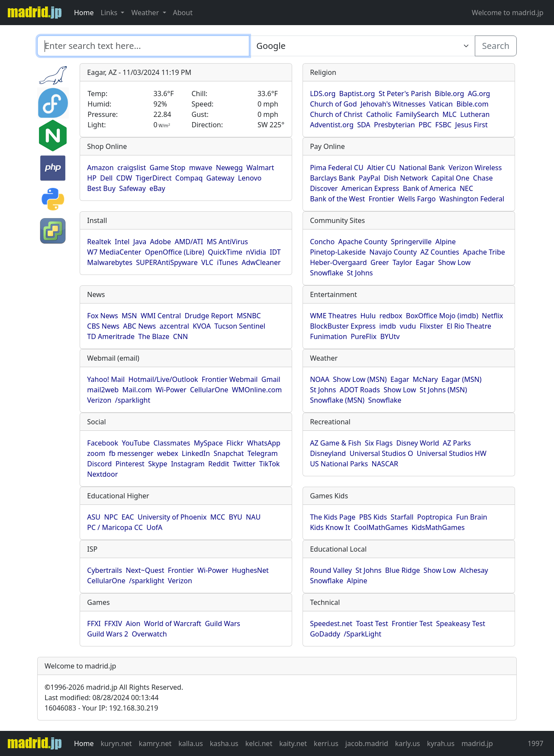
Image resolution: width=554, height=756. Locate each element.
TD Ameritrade (111, 336)
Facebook (103, 443)
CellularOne (209, 390)
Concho (322, 242)
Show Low (454, 262)
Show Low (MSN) (360, 379)
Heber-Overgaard (338, 262)
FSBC (444, 125)
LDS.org (323, 94)
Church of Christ (336, 114)
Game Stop (168, 168)
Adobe (161, 242)
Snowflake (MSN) (337, 400)
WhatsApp (264, 443)
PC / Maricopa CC (115, 527)
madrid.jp (477, 743)
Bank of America (430, 188)
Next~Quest (145, 570)
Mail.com (137, 390)
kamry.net (155, 743)
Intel (122, 242)
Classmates (172, 443)
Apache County (362, 242)
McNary (425, 379)
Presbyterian (395, 125)
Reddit (219, 464)
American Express (370, 188)
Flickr (235, 443)
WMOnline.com (257, 390)
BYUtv (390, 336)
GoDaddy (325, 634)
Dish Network (406, 178)
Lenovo (250, 178)
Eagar (425, 262)
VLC (207, 262)
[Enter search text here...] (362, 46)
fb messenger (131, 453)
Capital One (451, 178)
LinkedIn (196, 453)
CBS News (103, 326)
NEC (466, 188)
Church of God (333, 104)
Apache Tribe (484, 252)
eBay (157, 188)
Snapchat (229, 453)
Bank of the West (337, 199)
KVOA (202, 326)
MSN (129, 316)
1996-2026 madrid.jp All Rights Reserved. (114, 687)
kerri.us (326, 743)
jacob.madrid (367, 743)
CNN (180, 336)
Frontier (382, 199)
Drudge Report (209, 316)
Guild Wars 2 (108, 634)
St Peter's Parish (405, 94)
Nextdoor (102, 474)
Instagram (188, 464)
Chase (483, 178)
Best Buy (101, 188)
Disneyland (328, 453)
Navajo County (393, 252)
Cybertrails (105, 570)
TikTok (270, 464)
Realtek (99, 242)
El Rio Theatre (469, 326)
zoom (96, 453)
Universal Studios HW (452, 453)
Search (496, 46)
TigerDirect (153, 178)
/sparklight (133, 400)
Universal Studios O (382, 453)
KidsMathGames (438, 527)
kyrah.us (441, 743)
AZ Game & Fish (335, 443)
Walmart (260, 168)
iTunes (227, 262)
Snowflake (327, 273)
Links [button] (110, 13)
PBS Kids (373, 517)
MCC (218, 517)
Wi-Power (171, 390)
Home (84, 13)
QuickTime (225, 252)
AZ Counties (440, 252)
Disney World (417, 443)
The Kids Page (333, 517)
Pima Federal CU (337, 168)
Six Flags (379, 443)
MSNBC (249, 316)
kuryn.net (116, 743)
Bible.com (472, 104)
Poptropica (435, 517)
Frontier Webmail (230, 379)
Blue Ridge (403, 570)
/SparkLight (362, 634)
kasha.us (224, 743)
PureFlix (364, 336)
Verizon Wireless (475, 168)
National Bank (422, 168)
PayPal (370, 178)
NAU (253, 517)
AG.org (479, 94)
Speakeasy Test (461, 624)
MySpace (208, 443)
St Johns (360, 273)
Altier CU (381, 168)
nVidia (256, 252)
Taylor (402, 262)
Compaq (189, 178)
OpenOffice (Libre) (175, 252)
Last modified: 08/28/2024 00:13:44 (101, 698)
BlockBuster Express (343, 326)
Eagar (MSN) (462, 379)
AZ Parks (457, 443)
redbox (391, 316)
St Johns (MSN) (443, 390)
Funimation (329, 336)
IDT (275, 252)
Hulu (368, 316)
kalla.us (191, 743)
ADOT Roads (360, 390)
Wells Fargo (417, 199)
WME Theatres (333, 316)
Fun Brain (472, 517)
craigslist (132, 168)
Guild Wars (222, 624)
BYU (236, 517)
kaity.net (293, 743)
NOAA (320, 379)
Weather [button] (146, 13)
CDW (124, 178)
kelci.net (259, 743)
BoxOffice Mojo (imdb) (442, 316)
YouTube (136, 443)
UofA (154, 527)
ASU (94, 517)
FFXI (94, 624)
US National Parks (339, 464)
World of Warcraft (173, 624)
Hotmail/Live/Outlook (163, 379)
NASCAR (385, 464)
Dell (106, 178)
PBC (425, 125)
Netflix (492, 316)
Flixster (432, 326)
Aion (133, 624)
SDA (364, 125)
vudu (408, 326)
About (183, 13)
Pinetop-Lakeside (338, 252)
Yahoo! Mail (106, 379)
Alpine (446, 242)
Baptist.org (357, 94)
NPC (111, 517)
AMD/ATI (189, 242)
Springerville (411, 242)
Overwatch (150, 634)
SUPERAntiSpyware (167, 262)
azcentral (174, 326)
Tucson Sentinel (240, 326)
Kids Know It (330, 527)
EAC (128, 517)
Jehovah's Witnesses (393, 104)
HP (92, 178)
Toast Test (372, 624)
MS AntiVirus (227, 242)
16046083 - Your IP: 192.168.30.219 (101, 708)
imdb (388, 326)
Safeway (132, 188)
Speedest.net (331, 624)
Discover (324, 188)
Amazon (100, 168)
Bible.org (450, 94)
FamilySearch (417, 114)
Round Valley (331, 570)
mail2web (103, 390)
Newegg (229, 168)
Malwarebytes (110, 262)
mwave (201, 168)
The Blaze (154, 336)
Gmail (271, 379)
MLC (449, 114)
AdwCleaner (261, 262)
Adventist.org (332, 125)
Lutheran (475, 114)
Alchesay (474, 570)
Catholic (379, 114)
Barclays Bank (332, 178)
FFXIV (113, 624)
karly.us (408, 743)
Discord (99, 464)
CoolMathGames (381, 527)
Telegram (263, 453)
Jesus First (472, 125)
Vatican (441, 104)
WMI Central (161, 316)
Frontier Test (412, 624)
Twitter (244, 464)
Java (140, 242)
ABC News (139, 326)
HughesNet (250, 570)
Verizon (99, 400)
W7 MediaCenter (114, 252)
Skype (158, 464)
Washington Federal (472, 199)
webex (168, 453)
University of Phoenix (172, 517)
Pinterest (130, 464)
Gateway (221, 178)
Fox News (102, 316)
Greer (380, 262)
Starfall (402, 517)
